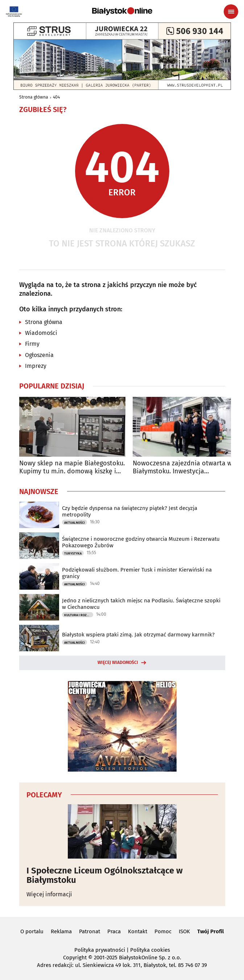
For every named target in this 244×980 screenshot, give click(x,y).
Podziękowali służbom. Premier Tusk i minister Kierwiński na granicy (137, 573)
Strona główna (34, 97)
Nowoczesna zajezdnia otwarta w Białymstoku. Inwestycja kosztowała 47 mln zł (182, 467)
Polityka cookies (150, 950)
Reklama (61, 931)
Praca (114, 931)
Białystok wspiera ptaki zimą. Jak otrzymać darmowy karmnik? (138, 635)
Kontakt (138, 931)
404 (56, 97)
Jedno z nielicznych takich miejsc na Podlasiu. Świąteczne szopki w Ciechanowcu (141, 604)
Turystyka (73, 553)
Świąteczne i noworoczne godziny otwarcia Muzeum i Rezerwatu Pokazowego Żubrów (141, 542)
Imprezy (36, 366)
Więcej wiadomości (118, 663)
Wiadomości (41, 333)
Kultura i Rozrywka (79, 615)
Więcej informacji (49, 894)
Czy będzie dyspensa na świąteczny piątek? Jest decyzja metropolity (130, 511)
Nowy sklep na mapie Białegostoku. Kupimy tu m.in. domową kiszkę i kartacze (72, 467)
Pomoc (163, 931)
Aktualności (75, 523)
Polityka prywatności (100, 950)
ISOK (184, 931)
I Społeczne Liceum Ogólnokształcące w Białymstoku (105, 875)
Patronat (90, 931)
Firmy (32, 344)
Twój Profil (210, 931)
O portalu (32, 931)
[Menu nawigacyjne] (231, 12)
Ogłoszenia (39, 355)
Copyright (75, 958)
